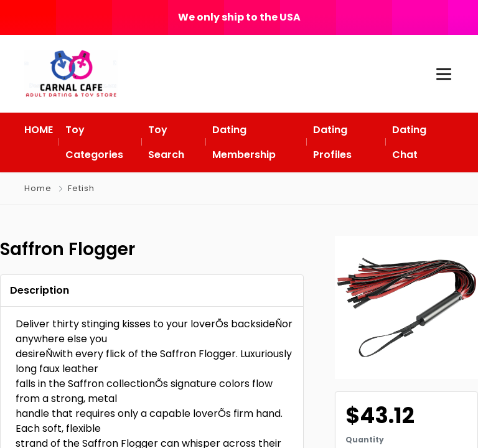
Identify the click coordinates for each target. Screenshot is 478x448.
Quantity (365, 440)
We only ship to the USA (239, 17)
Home (38, 188)
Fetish (81, 188)
